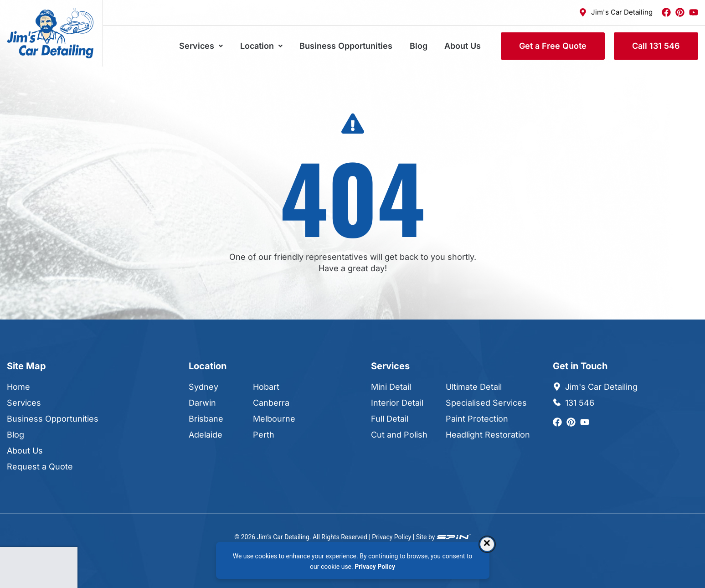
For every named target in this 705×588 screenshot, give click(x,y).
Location (273, 46)
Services (216, 46)
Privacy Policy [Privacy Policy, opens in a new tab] (375, 567)
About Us (464, 46)
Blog (424, 46)
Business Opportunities (355, 46)
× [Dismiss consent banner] (487, 544)
